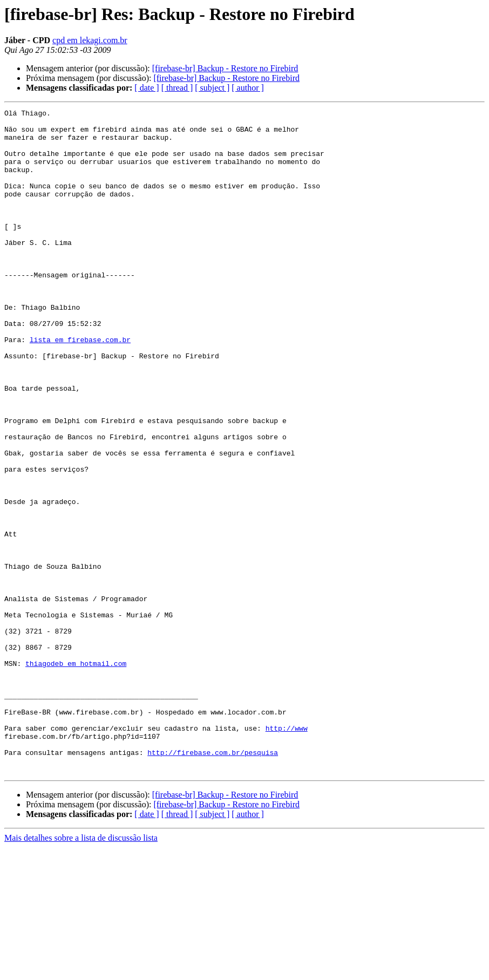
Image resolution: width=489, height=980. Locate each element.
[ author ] (248, 88)
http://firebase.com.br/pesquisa (213, 882)
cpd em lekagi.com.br (90, 40)
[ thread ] (177, 88)
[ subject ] (212, 88)
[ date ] (147, 88)
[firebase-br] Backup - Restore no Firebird (225, 68)
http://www (287, 853)
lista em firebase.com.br (80, 386)
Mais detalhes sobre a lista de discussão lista (81, 971)
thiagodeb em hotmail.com (76, 775)
